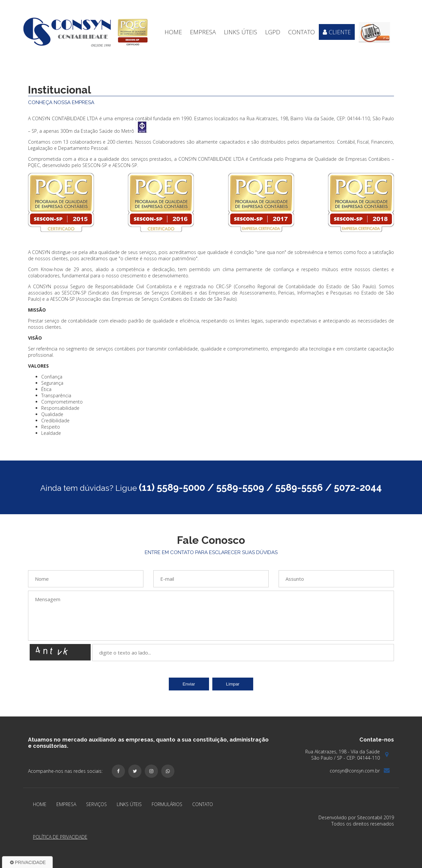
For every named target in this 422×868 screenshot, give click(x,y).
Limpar (233, 684)
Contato (301, 32)
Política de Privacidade (60, 837)
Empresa (203, 32)
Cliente (337, 32)
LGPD (273, 32)
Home (173, 32)
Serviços (96, 804)
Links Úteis (241, 32)
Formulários (167, 804)
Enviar (189, 684)
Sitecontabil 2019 (376, 817)
